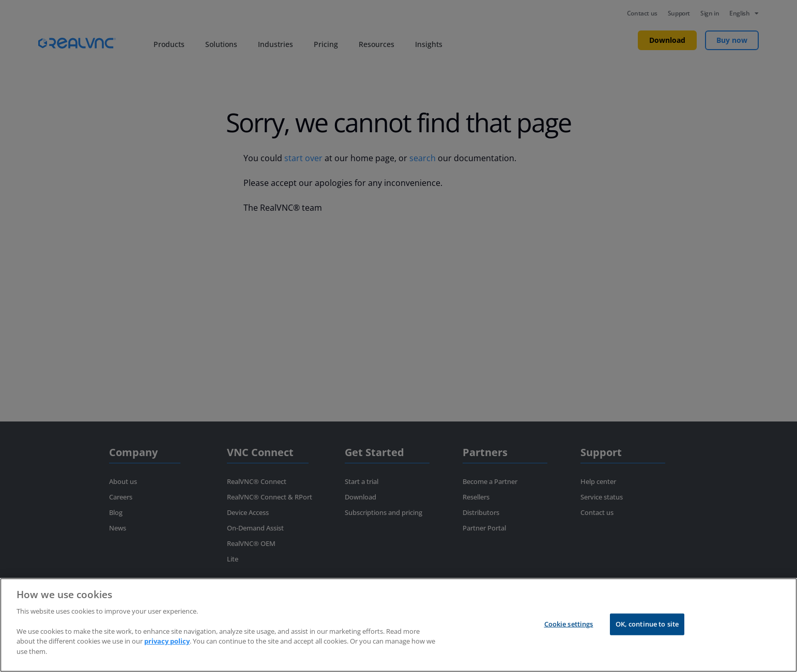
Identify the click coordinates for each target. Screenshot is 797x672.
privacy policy (167, 641)
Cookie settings (569, 624)
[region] (399, 625)
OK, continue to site (647, 624)
